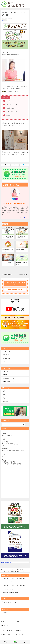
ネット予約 (5, 642)
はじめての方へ (7, 351)
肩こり (5, 398)
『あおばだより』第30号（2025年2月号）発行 (8, 237)
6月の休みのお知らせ (8, 582)
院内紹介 (5, 375)
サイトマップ (19, 635)
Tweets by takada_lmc (6, 562)
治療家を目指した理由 (8, 378)
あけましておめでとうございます (8, 250)
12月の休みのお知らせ (7, 274)
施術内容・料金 (7, 355)
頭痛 (4, 395)
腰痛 (4, 391)
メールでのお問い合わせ (17, 289)
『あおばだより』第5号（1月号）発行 (21, 237)
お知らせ (4, 20)
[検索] (14, 424)
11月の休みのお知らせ (7, 263)
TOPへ (25, 642)
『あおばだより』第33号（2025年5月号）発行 (14, 585)
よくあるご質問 (7, 358)
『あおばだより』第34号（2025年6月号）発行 (14, 578)
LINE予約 (15, 642)
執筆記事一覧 (24, 217)
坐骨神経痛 (6, 402)
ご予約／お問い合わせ (8, 382)
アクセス (5, 362)
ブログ (18, 626)
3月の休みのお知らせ (21, 250)
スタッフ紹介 (6, 371)
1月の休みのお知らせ (23, 274)
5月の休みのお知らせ (8, 589)
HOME (3, 621)
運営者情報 (19, 630)
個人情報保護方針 (5, 635)
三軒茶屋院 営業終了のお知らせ (22, 264)
